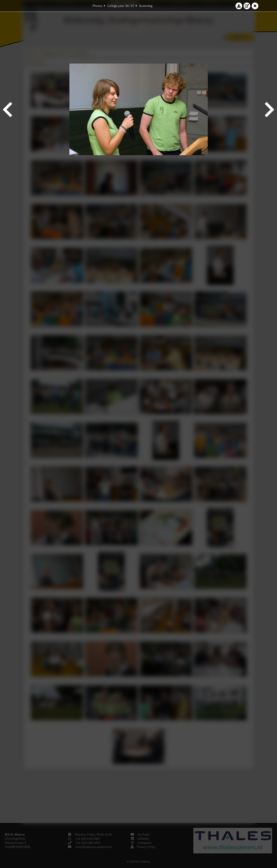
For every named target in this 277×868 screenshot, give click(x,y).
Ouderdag (146, 6)
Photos (97, 6)
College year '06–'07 (121, 6)
